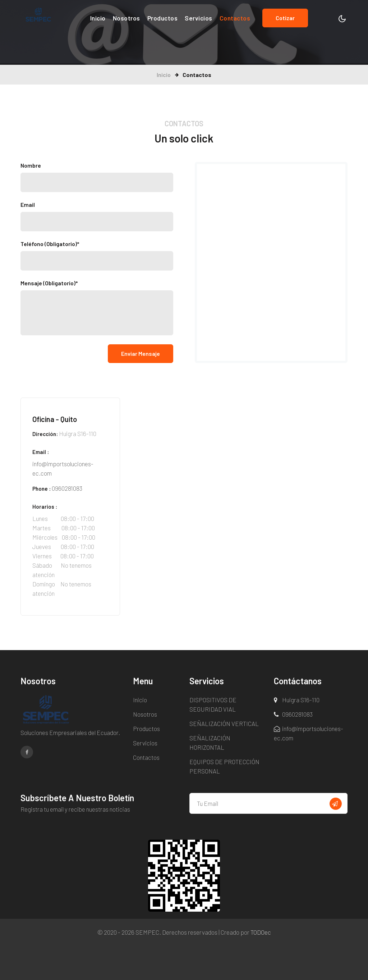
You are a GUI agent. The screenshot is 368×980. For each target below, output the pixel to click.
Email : (41, 452)
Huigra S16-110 (301, 700)
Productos (163, 18)
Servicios (199, 18)
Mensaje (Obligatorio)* (49, 283)
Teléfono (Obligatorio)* (50, 244)
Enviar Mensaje (141, 353)
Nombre (31, 165)
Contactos (235, 18)
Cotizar (285, 18)
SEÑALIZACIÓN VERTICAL (224, 723)
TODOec (261, 932)
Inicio (98, 17)
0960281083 (67, 488)
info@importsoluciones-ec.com (63, 468)
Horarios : (45, 507)
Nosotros (126, 18)
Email (28, 205)
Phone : (42, 489)
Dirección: (45, 434)
